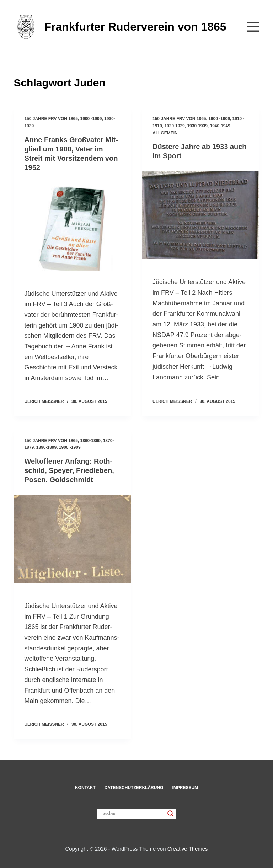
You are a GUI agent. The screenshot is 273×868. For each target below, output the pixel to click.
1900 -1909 (91, 119)
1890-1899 (46, 447)
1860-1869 (90, 441)
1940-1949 (220, 126)
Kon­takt (85, 788)
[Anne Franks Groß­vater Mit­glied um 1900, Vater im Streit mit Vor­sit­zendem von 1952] (72, 227)
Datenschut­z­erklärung (134, 788)
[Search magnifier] (171, 814)
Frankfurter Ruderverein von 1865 (135, 27)
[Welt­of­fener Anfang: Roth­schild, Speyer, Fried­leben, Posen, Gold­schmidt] (72, 539)
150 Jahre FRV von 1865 (51, 119)
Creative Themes (188, 849)
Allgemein (165, 133)
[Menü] (253, 27)
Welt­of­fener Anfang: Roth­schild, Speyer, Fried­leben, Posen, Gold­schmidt (69, 470)
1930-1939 (197, 126)
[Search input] (133, 814)
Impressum (185, 788)
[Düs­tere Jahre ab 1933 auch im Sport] (201, 215)
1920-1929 (174, 126)
